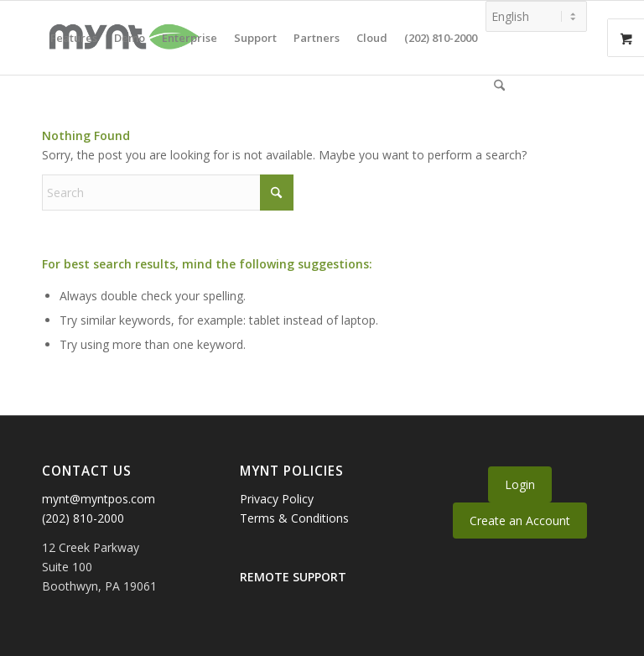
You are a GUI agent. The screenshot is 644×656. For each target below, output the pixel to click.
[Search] (499, 86)
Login (520, 484)
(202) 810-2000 (83, 518)
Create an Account (520, 521)
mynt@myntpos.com (99, 499)
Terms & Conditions (294, 518)
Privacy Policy (277, 499)
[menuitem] (74, 38)
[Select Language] (536, 16)
